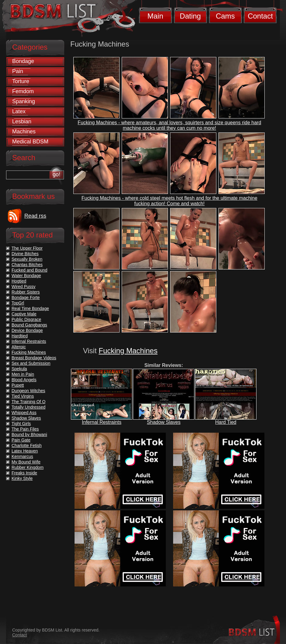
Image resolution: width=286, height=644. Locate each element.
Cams (225, 16)
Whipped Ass (24, 413)
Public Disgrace (26, 319)
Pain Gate (21, 440)
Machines (24, 132)
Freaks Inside (24, 473)
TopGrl (18, 303)
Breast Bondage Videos (34, 358)
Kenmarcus (22, 456)
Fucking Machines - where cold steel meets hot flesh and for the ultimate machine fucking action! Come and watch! (169, 201)
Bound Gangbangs (29, 325)
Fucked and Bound (30, 270)
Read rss (35, 216)
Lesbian (22, 121)
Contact (260, 16)
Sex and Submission (31, 363)
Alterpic (19, 347)
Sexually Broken (27, 259)
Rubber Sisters (26, 292)
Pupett (18, 385)
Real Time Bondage (30, 308)
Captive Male (24, 314)
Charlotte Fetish (27, 445)
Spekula (19, 369)
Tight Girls (21, 424)
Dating (190, 16)
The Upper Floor (27, 248)
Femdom (23, 91)
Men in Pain (23, 374)
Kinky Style (22, 478)
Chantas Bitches (27, 265)
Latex (19, 111)
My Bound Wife (26, 462)
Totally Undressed (28, 407)
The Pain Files (25, 429)
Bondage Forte (26, 297)
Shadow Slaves (164, 422)
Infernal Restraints (102, 422)
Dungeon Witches (28, 391)
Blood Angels (24, 380)
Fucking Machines (128, 351)
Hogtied (19, 281)
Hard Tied (226, 422)
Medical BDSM (30, 142)
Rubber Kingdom (28, 467)
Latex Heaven (25, 451)
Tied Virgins (23, 396)
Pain (18, 71)
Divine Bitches (25, 254)
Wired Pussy (24, 287)
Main (155, 16)
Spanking (24, 101)
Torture (21, 81)
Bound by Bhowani (29, 435)
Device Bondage (27, 330)
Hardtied (20, 336)
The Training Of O (28, 402)
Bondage (23, 61)
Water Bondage (26, 276)
